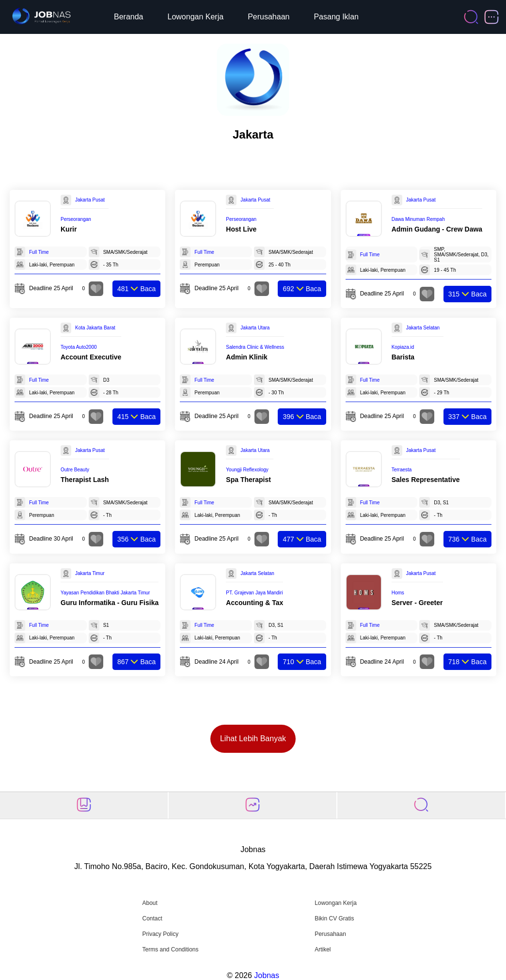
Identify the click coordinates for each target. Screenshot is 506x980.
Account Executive (91, 357)
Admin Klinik (247, 357)
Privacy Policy (160, 934)
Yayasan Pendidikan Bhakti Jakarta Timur (105, 593)
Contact (152, 918)
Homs (398, 593)
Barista (403, 357)
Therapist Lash (85, 480)
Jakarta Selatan (423, 328)
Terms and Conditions (170, 949)
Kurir (69, 229)
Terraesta (402, 470)
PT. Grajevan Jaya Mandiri (254, 593)
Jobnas (267, 975)
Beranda (129, 17)
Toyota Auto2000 (79, 347)
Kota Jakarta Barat (95, 328)
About (150, 903)
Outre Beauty (75, 470)
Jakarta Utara (255, 328)
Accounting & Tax (254, 603)
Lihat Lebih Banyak (253, 739)
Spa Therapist (248, 480)
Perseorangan (76, 219)
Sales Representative (426, 480)
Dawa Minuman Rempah (418, 219)
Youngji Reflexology (247, 470)
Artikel (323, 949)
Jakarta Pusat (90, 200)
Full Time (39, 252)
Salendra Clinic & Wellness (255, 347)
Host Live (241, 229)
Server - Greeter (417, 603)
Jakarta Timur (90, 573)
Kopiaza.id (403, 347)
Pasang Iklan (336, 17)
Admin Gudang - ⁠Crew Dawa (437, 229)
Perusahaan (269, 17)
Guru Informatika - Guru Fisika (110, 603)
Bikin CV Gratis (334, 918)
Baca (136, 289)
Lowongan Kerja (196, 17)
